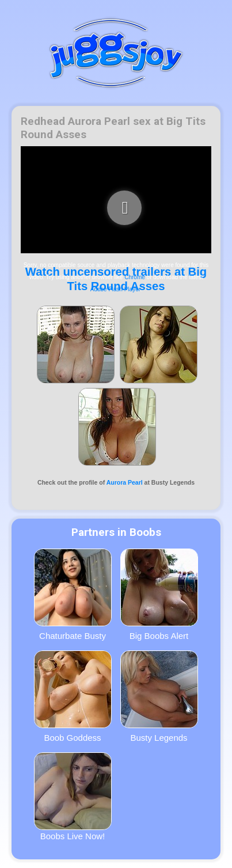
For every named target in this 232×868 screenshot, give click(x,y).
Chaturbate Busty (73, 595)
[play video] (124, 208)
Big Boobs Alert (159, 595)
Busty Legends (159, 696)
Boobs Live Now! (73, 797)
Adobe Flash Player (115, 289)
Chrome (135, 277)
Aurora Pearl (125, 482)
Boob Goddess (73, 696)
